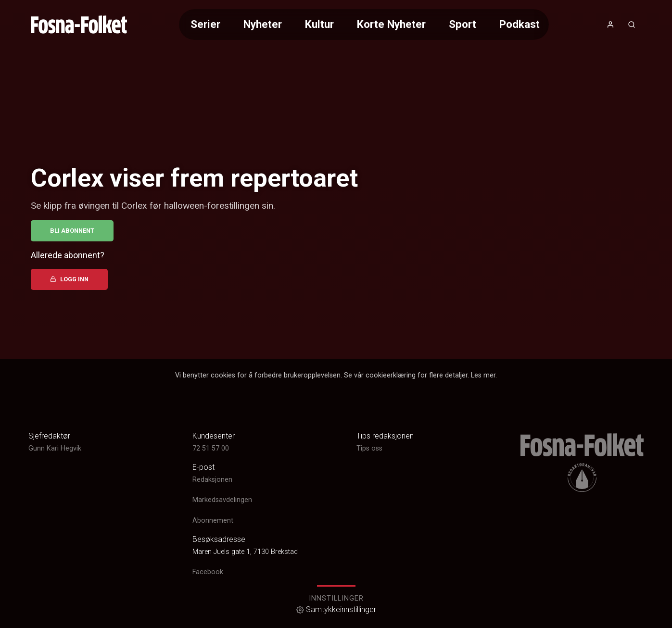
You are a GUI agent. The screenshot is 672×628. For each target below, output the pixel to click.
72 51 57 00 (211, 448)
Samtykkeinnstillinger (336, 609)
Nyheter (263, 24)
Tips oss (369, 448)
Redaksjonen (212, 480)
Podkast (520, 24)
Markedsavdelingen (222, 500)
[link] (79, 25)
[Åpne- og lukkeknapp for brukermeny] (610, 25)
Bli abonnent (72, 231)
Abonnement (213, 521)
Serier (205, 24)
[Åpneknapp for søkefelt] (632, 25)
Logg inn (69, 279)
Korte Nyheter (391, 24)
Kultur (319, 24)
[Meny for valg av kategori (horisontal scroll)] (364, 24)
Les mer (483, 375)
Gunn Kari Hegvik (55, 448)
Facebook (208, 572)
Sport (463, 24)
